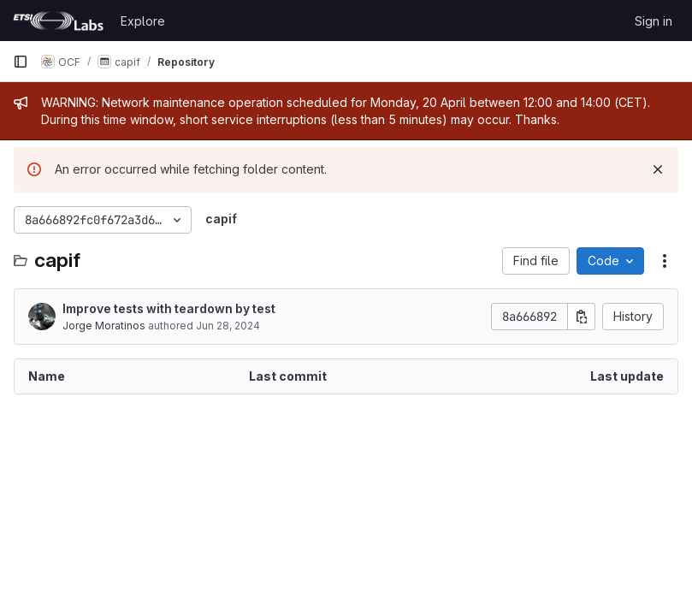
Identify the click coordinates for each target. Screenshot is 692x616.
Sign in (654, 21)
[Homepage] (58, 21)
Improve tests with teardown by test (169, 308)
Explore (143, 21)
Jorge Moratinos (104, 326)
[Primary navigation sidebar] (21, 62)
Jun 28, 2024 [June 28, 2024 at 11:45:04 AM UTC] (228, 326)
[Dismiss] (658, 169)
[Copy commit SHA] (582, 317)
